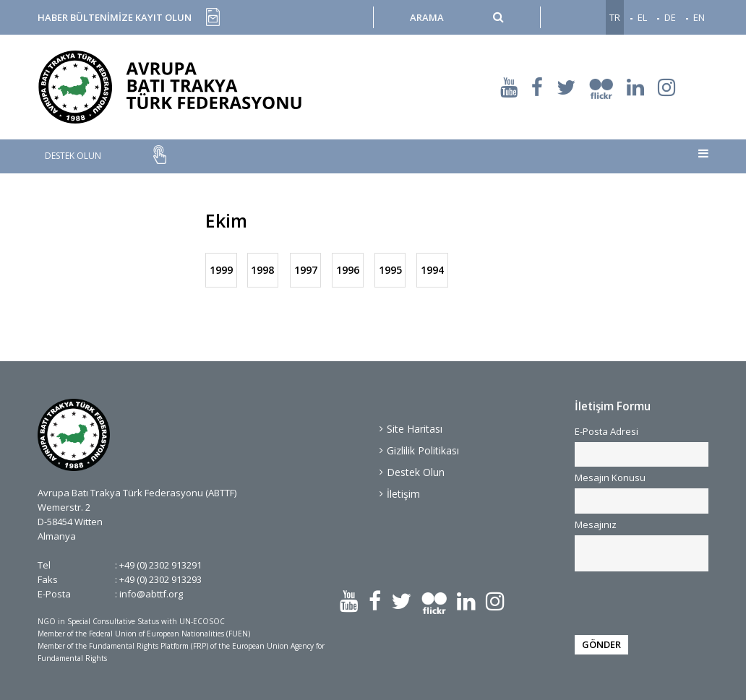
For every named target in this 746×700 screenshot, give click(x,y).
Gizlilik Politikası (423, 450)
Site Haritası (415, 429)
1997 (305, 270)
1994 (432, 270)
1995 (390, 270)
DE (670, 17)
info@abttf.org (151, 594)
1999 (221, 270)
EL (642, 17)
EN (699, 17)
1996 (348, 270)
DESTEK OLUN (73, 156)
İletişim (403, 494)
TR (615, 17)
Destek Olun (416, 472)
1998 (263, 270)
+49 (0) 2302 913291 (160, 565)
